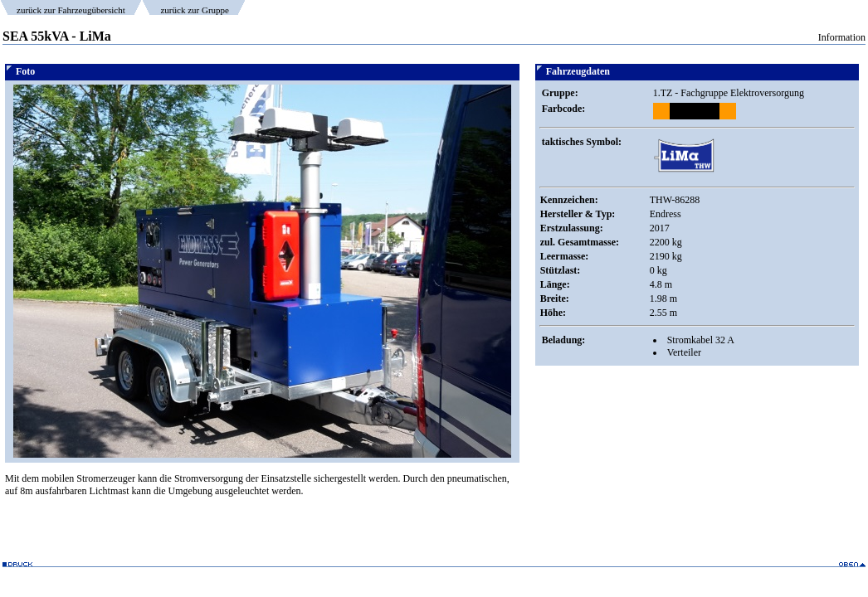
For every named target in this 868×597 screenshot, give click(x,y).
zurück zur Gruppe (194, 10)
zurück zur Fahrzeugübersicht (71, 10)
